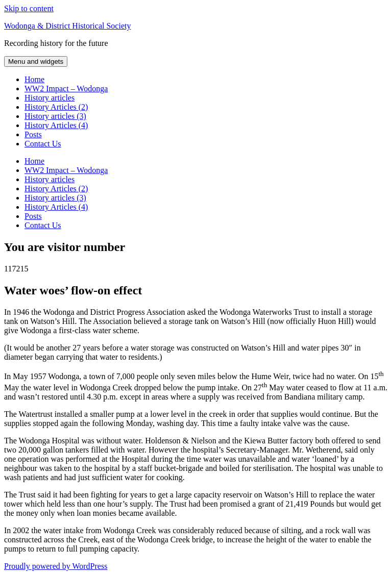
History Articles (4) (56, 125)
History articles (50, 98)
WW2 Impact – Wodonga (66, 89)
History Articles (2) (56, 107)
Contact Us (43, 144)
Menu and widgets (36, 61)
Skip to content (29, 8)
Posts (33, 134)
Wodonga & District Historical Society (67, 26)
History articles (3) (55, 116)
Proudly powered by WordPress (56, 566)
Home (34, 79)
